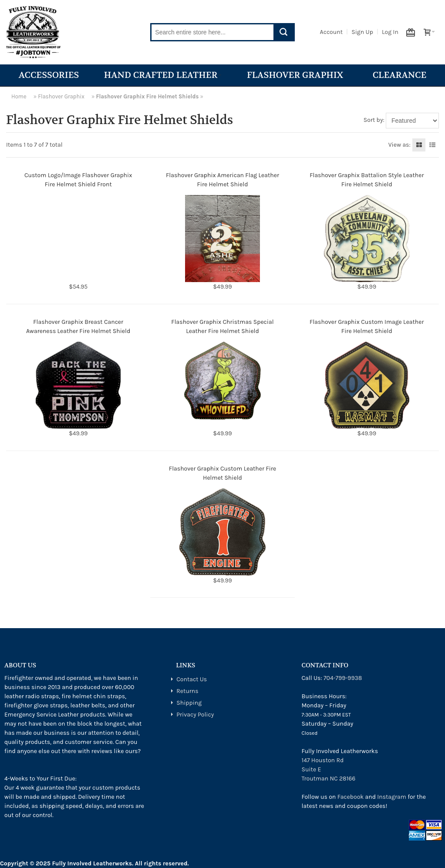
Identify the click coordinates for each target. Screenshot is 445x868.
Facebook (351, 797)
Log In (390, 32)
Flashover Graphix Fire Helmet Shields (147, 96)
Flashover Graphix (297, 75)
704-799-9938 (343, 678)
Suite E (312, 769)
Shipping (189, 703)
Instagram (391, 797)
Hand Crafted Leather (163, 75)
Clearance (400, 75)
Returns (187, 691)
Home (19, 96)
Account (331, 32)
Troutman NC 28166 (329, 779)
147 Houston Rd (323, 760)
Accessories (49, 75)
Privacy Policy (195, 715)
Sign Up (362, 32)
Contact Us (192, 679)
